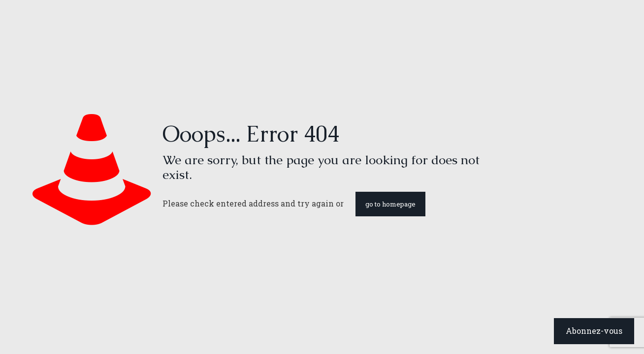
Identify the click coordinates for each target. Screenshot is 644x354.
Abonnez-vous (594, 331)
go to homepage (390, 204)
